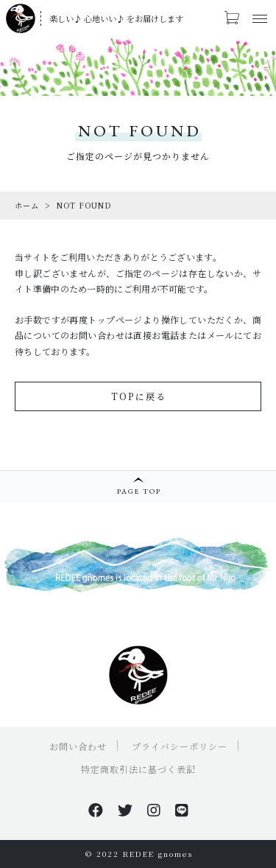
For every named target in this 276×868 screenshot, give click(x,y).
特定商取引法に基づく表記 (138, 769)
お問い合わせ (78, 746)
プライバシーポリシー (180, 746)
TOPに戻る (139, 396)
